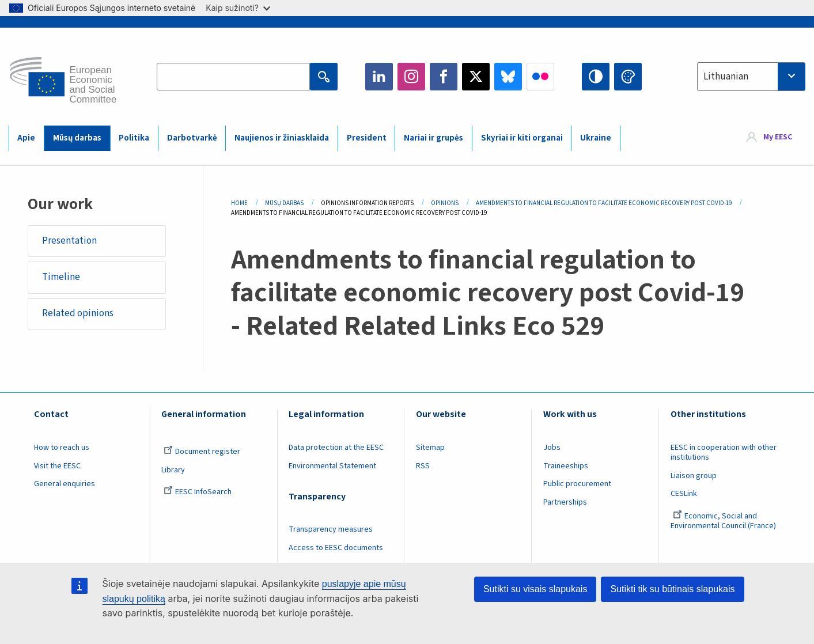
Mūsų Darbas (284, 203)
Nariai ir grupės (433, 138)
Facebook (444, 77)
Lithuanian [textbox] (726, 77)
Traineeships (566, 466)
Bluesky (508, 77)
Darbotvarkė (192, 138)
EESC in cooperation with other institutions (724, 452)
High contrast (596, 77)
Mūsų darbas (77, 138)
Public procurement (577, 484)
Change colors (628, 77)
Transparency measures (331, 529)
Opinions (445, 203)
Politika (134, 138)
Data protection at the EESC (336, 448)
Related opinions (78, 313)
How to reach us (62, 448)
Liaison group (694, 476)
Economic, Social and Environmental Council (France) (724, 521)
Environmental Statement (332, 466)
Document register (202, 452)
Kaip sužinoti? (238, 8)
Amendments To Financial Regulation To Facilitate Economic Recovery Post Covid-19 (604, 203)
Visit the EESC (57, 466)
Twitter (476, 77)
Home (239, 203)
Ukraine (596, 138)
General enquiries (65, 484)
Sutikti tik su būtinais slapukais (672, 589)
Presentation (69, 241)
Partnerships (565, 502)
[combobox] (751, 77)
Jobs (552, 448)
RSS (423, 466)
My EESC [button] (778, 138)
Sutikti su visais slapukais (535, 589)
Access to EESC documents (336, 548)
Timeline (61, 277)
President (367, 138)
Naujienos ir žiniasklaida (282, 138)
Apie (26, 138)
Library (173, 470)
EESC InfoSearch (198, 492)
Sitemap (430, 448)
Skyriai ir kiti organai (522, 138)
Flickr (540, 77)
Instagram (411, 77)
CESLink (684, 494)
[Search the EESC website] (233, 77)
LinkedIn (379, 77)
